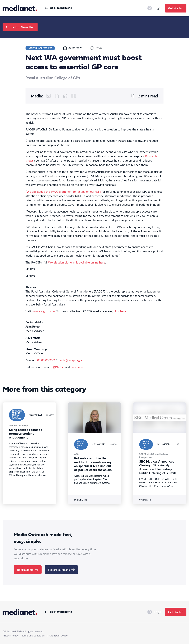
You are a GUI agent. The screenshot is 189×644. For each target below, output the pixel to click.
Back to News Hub (20, 27)
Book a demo (28, 570)
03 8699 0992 (46, 360)
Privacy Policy (11, 635)
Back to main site (58, 8)
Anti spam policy (58, 635)
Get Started (176, 8)
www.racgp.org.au (43, 311)
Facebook (77, 367)
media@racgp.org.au (71, 360)
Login (154, 8)
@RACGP (59, 367)
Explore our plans (61, 570)
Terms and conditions (34, 635)
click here (120, 311)
